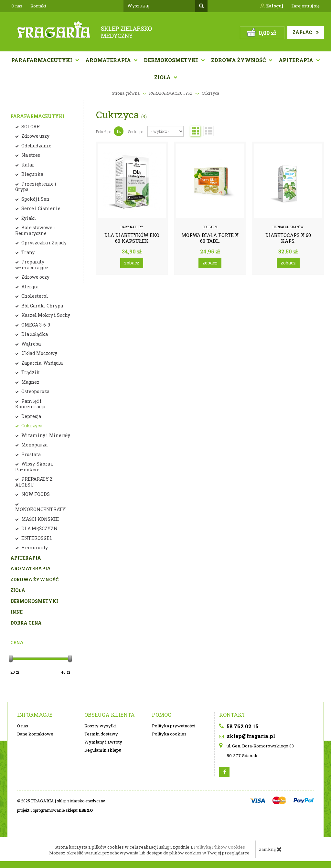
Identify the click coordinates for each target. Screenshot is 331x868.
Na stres (30, 155)
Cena (17, 643)
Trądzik (30, 372)
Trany (27, 252)
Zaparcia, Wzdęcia (42, 363)
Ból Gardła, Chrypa (42, 306)
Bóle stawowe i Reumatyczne (35, 230)
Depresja (31, 416)
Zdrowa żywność (239, 60)
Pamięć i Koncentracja (30, 404)
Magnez (30, 382)
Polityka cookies (169, 734)
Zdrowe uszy (35, 136)
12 (119, 131)
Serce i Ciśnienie (40, 208)
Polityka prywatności (174, 726)
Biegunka (32, 174)
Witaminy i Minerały (45, 435)
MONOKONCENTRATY (40, 509)
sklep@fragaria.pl (247, 736)
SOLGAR (30, 127)
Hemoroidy (34, 547)
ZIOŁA (18, 590)
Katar (27, 165)
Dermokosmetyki (172, 60)
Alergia (29, 287)
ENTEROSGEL (36, 538)
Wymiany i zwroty (103, 742)
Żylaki (28, 218)
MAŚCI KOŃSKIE (40, 519)
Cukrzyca (31, 426)
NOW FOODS (35, 494)
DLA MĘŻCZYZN (39, 528)
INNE (16, 612)
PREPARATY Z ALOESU (34, 482)
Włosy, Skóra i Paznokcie (34, 467)
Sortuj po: (136, 132)
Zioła (163, 77)
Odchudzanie (36, 146)
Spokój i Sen (35, 199)
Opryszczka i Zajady (43, 243)
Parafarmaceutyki (43, 60)
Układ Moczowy (39, 353)
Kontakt (38, 6)
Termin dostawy (101, 734)
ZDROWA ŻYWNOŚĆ (34, 579)
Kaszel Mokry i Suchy (45, 315)
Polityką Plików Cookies (219, 847)
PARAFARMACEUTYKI (37, 116)
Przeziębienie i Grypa (36, 187)
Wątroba (31, 344)
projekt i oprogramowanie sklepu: (55, 810)
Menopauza (34, 445)
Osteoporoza (35, 391)
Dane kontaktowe (35, 734)
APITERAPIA (297, 60)
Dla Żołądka (34, 334)
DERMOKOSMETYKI (34, 601)
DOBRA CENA (26, 623)
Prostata (31, 454)
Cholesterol (34, 296)
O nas (17, 6)
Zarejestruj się (305, 6)
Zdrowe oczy (35, 277)
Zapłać (306, 32)
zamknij (270, 849)
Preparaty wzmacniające (32, 265)
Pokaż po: (104, 132)
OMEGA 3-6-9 (35, 325)
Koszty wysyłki (100, 726)
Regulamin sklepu (103, 750)
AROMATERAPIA (109, 60)
